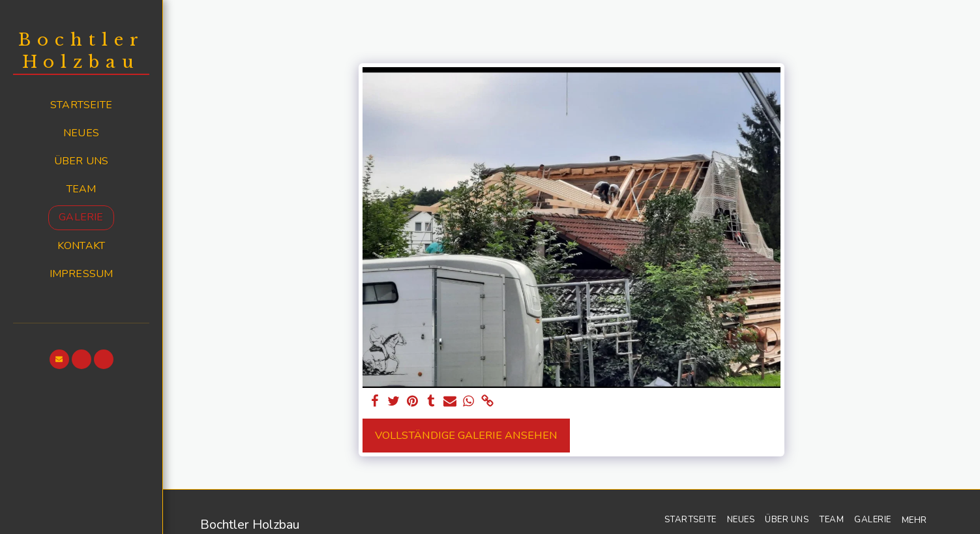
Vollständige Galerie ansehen (466, 435)
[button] (59, 359)
